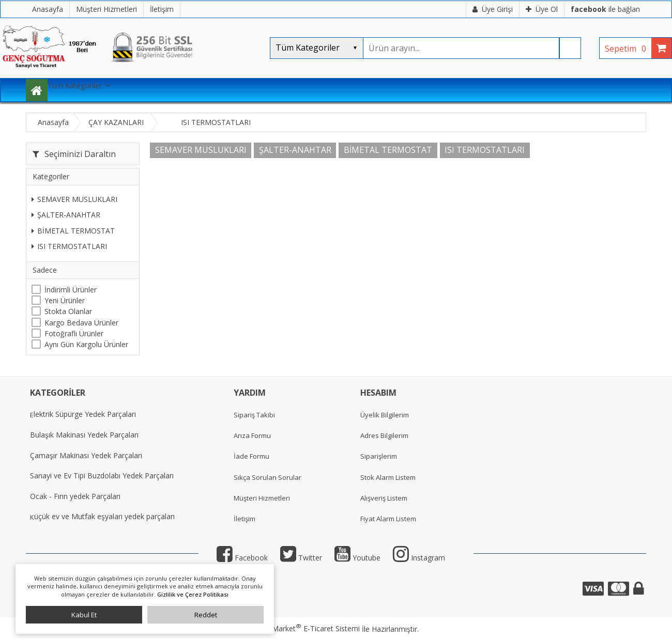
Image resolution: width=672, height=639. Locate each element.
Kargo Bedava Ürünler (81, 323)
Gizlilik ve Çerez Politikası (193, 594)
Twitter (301, 558)
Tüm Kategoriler (75, 85)
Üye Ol (542, 9)
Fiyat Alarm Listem (388, 519)
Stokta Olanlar (68, 311)
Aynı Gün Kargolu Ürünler (86, 344)
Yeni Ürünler (65, 300)
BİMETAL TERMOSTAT (73, 231)
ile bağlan (605, 9)
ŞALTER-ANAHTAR (66, 215)
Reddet (206, 615)
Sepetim (628, 49)
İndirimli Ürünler (71, 290)
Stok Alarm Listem (388, 477)
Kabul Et (84, 615)
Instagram (419, 558)
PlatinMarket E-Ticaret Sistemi (307, 628)
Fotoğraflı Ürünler (74, 333)
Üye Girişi (493, 9)
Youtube (357, 558)
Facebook (242, 558)
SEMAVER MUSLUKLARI (74, 199)
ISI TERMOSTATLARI (69, 246)
